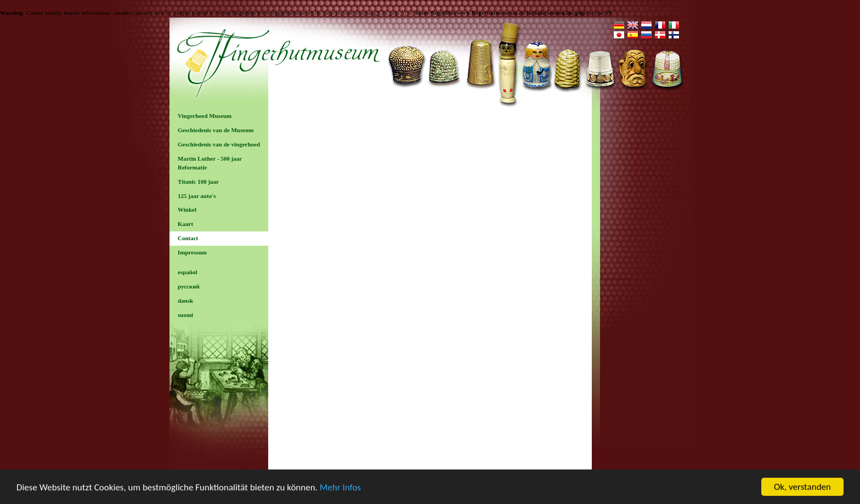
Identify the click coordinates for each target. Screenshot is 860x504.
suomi (185, 315)
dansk (185, 301)
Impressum (192, 252)
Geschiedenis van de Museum (216, 130)
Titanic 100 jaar (198, 182)
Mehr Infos (340, 488)
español (187, 272)
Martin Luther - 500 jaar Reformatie (210, 163)
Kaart (185, 224)
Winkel (187, 209)
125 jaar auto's (197, 196)
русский (189, 286)
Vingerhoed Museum (205, 116)
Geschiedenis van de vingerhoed (219, 144)
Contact (188, 238)
